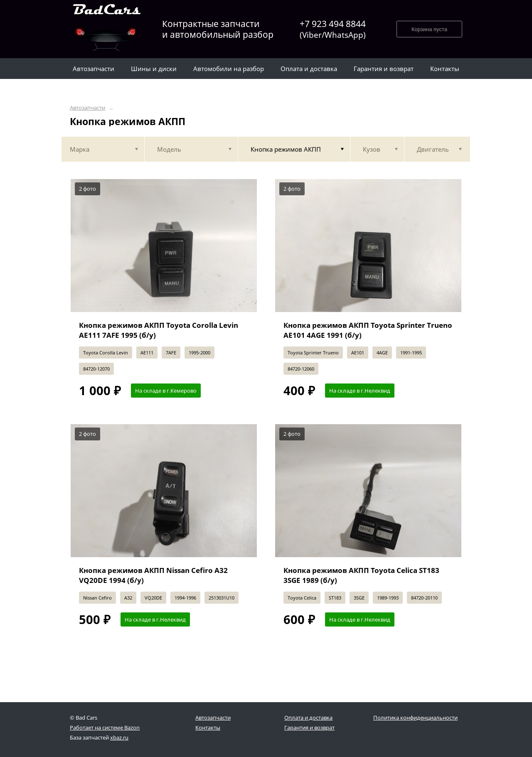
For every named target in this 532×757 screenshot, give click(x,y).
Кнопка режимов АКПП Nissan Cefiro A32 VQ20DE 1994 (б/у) (153, 575)
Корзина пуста (429, 29)
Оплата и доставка (308, 718)
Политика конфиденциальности (415, 718)
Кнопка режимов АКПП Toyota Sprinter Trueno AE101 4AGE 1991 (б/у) (368, 330)
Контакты (208, 728)
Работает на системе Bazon (105, 728)
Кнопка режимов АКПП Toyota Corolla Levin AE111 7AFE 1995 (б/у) (159, 330)
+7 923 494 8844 (333, 29)
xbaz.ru (119, 737)
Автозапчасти (87, 108)
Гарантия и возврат (309, 728)
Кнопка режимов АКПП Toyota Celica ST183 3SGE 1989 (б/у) (361, 575)
